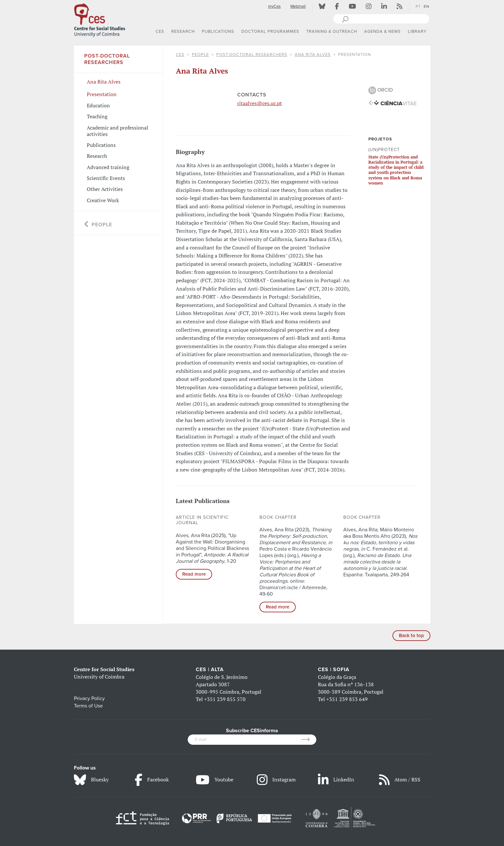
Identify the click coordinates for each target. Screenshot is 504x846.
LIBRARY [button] (417, 32)
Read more (194, 574)
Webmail (298, 6)
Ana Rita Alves (313, 55)
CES (180, 55)
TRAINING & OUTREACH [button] (332, 32)
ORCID (381, 90)
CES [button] (160, 32)
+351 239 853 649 (347, 699)
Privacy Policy (89, 698)
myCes (274, 6)
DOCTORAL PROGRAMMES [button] (270, 32)
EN (427, 6)
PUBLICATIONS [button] (218, 32)
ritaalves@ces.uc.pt (260, 103)
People (200, 55)
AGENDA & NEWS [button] (382, 32)
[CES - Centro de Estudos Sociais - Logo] (100, 19)
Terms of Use (88, 706)
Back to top (411, 635)
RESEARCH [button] (183, 32)
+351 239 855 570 (225, 699)
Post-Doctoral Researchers (252, 55)
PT (418, 6)
